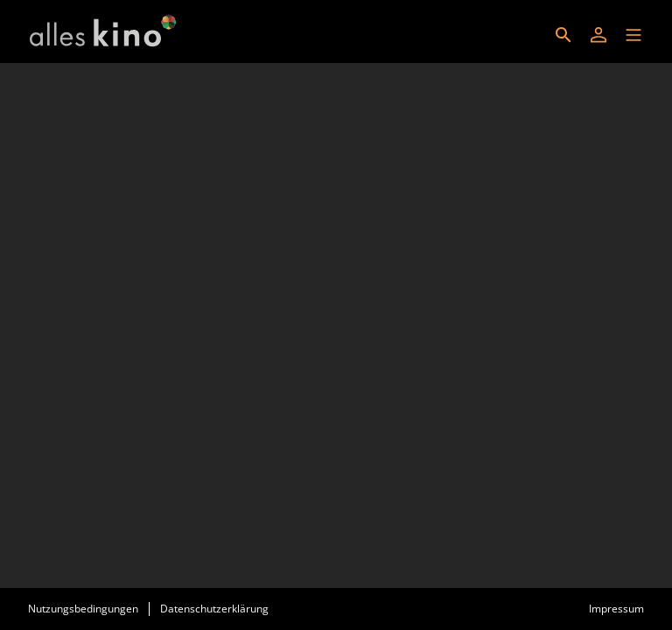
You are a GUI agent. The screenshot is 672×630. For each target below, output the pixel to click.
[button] (633, 35)
